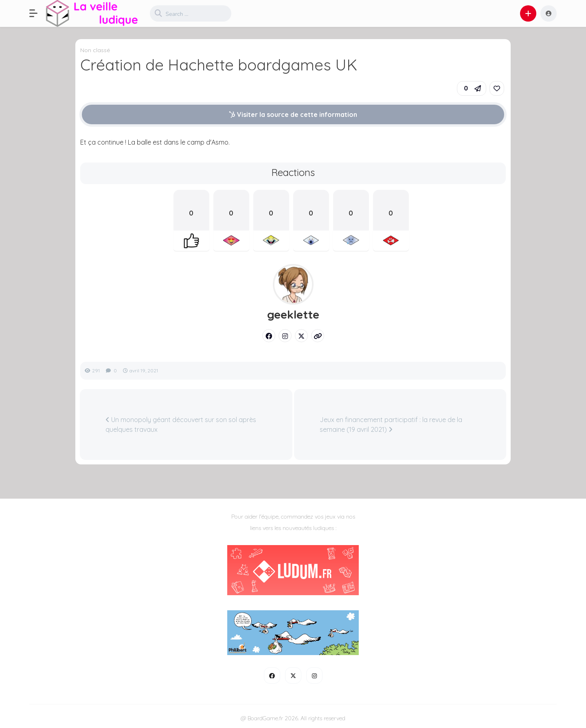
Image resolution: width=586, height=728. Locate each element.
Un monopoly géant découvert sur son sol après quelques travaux (181, 424)
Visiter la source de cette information (293, 114)
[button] (37, 13)
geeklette (293, 315)
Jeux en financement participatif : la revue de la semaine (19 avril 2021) (391, 424)
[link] (497, 88)
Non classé (95, 50)
